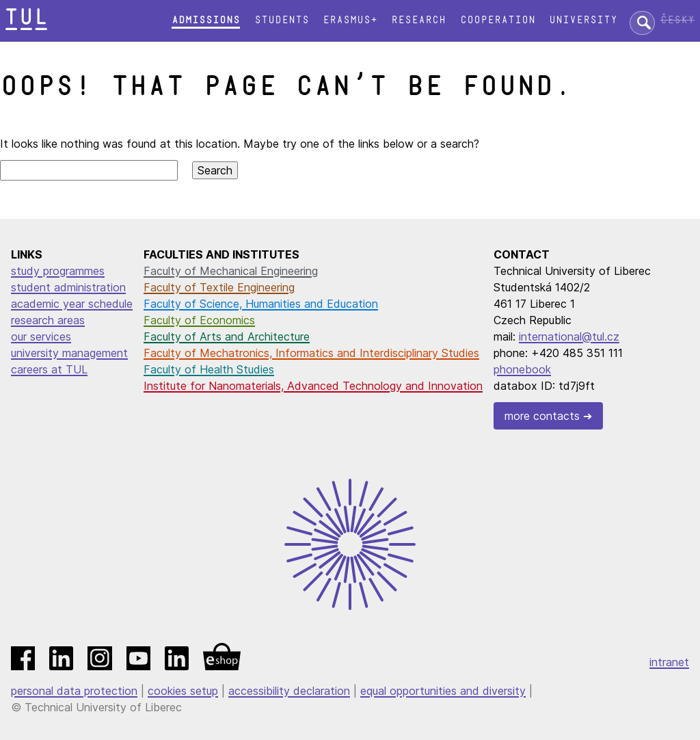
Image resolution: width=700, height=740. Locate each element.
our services (41, 336)
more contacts (542, 416)
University (583, 20)
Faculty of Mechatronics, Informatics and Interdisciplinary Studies (311, 353)
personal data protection (74, 691)
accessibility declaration (289, 691)
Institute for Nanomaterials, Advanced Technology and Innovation (313, 386)
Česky (677, 20)
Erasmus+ (350, 20)
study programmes (58, 271)
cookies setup (183, 691)
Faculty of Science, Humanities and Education (261, 304)
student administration (68, 287)
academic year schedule (72, 304)
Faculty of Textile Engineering (219, 287)
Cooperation (498, 20)
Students (282, 20)
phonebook (522, 369)
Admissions (206, 20)
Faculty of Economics (199, 320)
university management (69, 353)
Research (418, 20)
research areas (48, 320)
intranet (669, 662)
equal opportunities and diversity (443, 691)
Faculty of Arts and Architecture (227, 336)
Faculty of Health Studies (209, 369)
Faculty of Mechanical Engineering (231, 271)
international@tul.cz (569, 336)
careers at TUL (49, 369)
